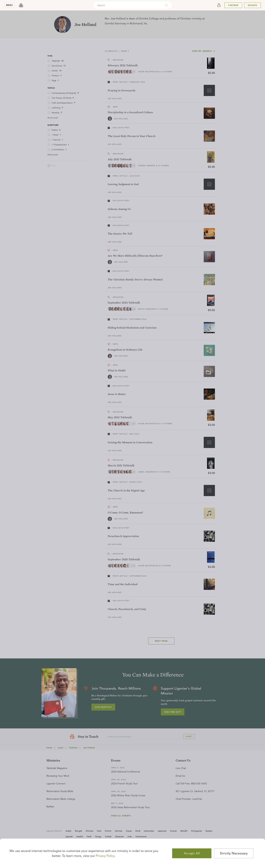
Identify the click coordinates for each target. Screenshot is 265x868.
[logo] (21, 5)
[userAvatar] (219, 5)
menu (9, 5)
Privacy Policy (105, 856)
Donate (252, 5)
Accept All (192, 853)
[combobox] (128, 5)
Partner (233, 5)
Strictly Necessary (234, 853)
